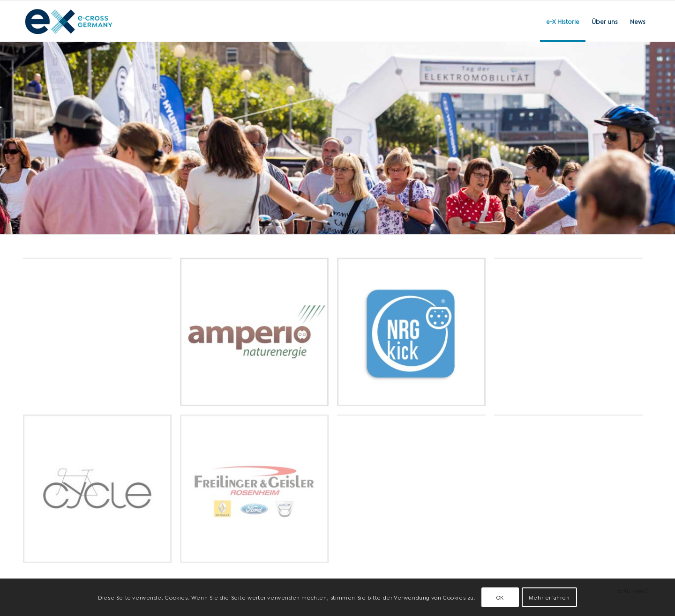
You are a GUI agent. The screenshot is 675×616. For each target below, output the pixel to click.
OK (500, 597)
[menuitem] (563, 21)
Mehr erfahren (549, 597)
